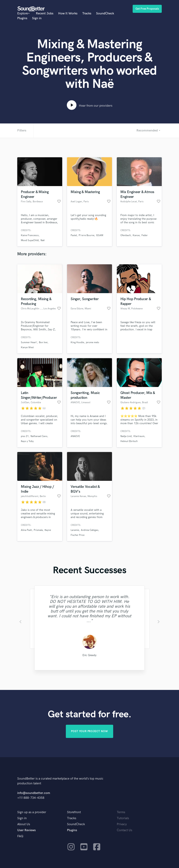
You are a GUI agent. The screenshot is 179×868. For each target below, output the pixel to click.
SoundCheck (105, 14)
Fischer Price (78, 535)
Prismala (38, 530)
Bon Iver (43, 342)
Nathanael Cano (39, 436)
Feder (145, 235)
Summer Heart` (29, 342)
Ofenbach (126, 235)
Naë (43, 240)
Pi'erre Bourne (86, 235)
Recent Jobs (45, 14)
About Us (24, 824)
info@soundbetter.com (34, 793)
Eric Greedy (89, 655)
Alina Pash (26, 530)
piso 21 (25, 436)
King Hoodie (77, 342)
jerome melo (93, 342)
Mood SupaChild (30, 240)
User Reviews (26, 830)
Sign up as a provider (32, 812)
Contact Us (125, 830)
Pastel (74, 235)
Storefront (74, 812)
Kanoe (136, 235)
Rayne (48, 530)
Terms (121, 812)
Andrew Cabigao (90, 530)
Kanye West (27, 347)
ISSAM (100, 235)
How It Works (68, 14)
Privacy (122, 824)
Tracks (87, 14)
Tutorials (123, 818)
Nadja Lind (126, 436)
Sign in (37, 18)
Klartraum (139, 436)
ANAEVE (75, 436)
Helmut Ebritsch (129, 441)
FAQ (20, 836)
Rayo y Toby (27, 441)
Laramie (75, 530)
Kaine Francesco (30, 235)
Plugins (22, 18)
